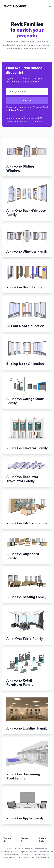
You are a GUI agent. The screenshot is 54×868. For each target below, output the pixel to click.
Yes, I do (27, 100)
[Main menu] (50, 6)
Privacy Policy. (16, 110)
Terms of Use (7, 840)
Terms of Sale (25, 840)
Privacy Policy (43, 840)
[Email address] (27, 91)
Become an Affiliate (16, 118)
